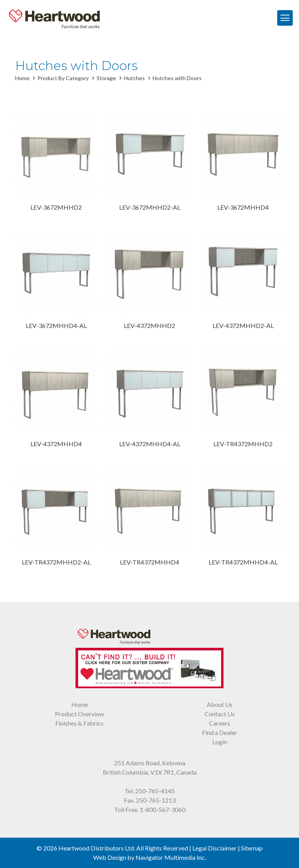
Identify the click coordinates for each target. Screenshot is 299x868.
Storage (106, 78)
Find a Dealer (220, 732)
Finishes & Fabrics (79, 723)
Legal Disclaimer (215, 848)
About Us (220, 704)
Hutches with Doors (177, 78)
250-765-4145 (155, 791)
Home (22, 78)
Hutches (134, 78)
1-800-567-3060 (163, 809)
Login (220, 742)
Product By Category (63, 78)
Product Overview (79, 714)
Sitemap (252, 848)
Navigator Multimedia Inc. (171, 857)
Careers (220, 723)
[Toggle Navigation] (285, 18)
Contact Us (220, 714)
